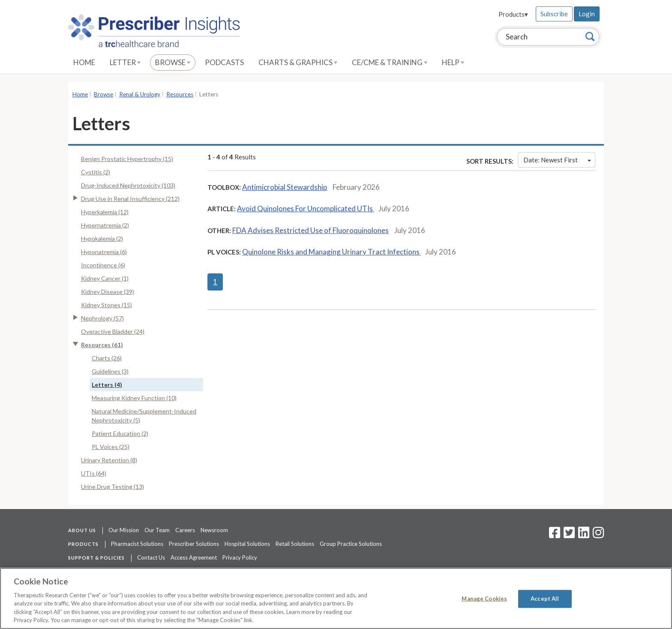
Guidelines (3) (110, 371)
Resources (180, 94)
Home (84, 62)
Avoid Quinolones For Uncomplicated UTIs (306, 208)
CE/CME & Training (390, 62)
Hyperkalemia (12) (105, 212)
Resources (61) (102, 345)
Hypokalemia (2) (102, 238)
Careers (185, 530)
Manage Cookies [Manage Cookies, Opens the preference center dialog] (484, 599)
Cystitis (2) (96, 172)
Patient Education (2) (120, 433)
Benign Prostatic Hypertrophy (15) (127, 159)
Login (587, 14)
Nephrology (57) (102, 318)
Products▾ (513, 14)
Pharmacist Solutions (137, 544)
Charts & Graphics (298, 62)
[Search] (590, 36)
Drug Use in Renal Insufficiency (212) (130, 199)
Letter (125, 62)
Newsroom (214, 530)
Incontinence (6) (103, 265)
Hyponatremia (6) (104, 252)
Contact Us (151, 557)
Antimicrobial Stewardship (285, 187)
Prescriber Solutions (194, 544)
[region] (336, 598)
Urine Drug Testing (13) (112, 487)
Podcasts (224, 62)
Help (453, 62)
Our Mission (124, 530)
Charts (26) (107, 358)
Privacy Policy (240, 557)
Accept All (545, 599)
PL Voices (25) (111, 447)
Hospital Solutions (247, 544)
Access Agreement (194, 557)
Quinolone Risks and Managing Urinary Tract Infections (331, 252)
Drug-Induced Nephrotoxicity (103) (128, 185)
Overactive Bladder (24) (113, 331)
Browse (173, 62)
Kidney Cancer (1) (105, 278)
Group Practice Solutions (351, 544)
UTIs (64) (94, 473)
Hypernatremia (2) (105, 225)
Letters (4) (107, 385)
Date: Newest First (557, 160)
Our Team (157, 530)
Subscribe (554, 14)
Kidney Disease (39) (108, 292)
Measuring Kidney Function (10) (134, 398)
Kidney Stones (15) (106, 305)
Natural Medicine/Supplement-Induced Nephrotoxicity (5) (144, 416)
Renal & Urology (140, 94)
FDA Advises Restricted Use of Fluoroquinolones (310, 230)
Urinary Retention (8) (109, 460)
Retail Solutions (295, 544)
